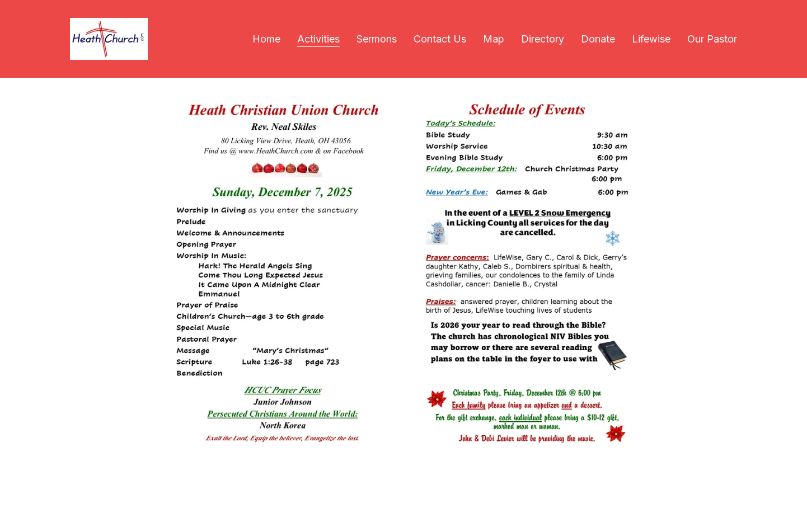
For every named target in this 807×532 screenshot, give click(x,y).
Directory (543, 39)
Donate (598, 39)
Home (266, 39)
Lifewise (651, 39)
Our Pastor (712, 39)
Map (494, 39)
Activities (318, 39)
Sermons (377, 39)
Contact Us (440, 39)
